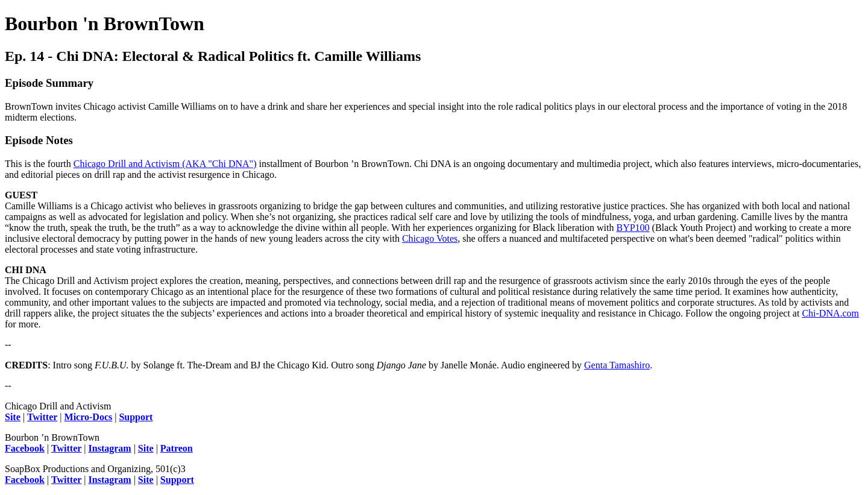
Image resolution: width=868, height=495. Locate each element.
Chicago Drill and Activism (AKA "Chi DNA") (165, 164)
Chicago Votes (430, 238)
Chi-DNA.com (830, 313)
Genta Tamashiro (617, 365)
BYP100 (633, 228)
